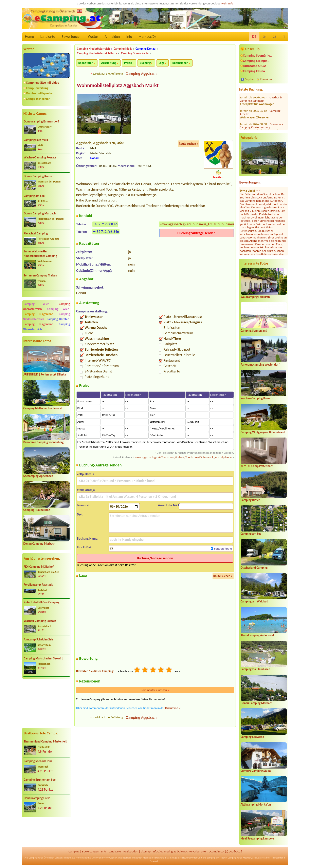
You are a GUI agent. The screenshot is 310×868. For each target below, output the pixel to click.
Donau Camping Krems (38, 176)
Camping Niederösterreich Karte (97, 53)
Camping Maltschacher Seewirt (43, 408)
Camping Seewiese (252, 737)
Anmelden (112, 37)
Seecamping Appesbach (38, 476)
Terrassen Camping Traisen (41, 275)
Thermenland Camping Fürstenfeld (46, 741)
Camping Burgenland (39, 314)
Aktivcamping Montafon (256, 805)
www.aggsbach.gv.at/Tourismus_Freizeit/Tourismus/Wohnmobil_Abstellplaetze (218, 224)
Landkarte (48, 37)
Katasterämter (263, 858)
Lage (162, 63)
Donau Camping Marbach (40, 213)
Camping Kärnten (58, 319)
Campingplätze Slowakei (179, 858)
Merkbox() (147, 37)
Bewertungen (71, 37)
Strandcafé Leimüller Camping (261, 120)
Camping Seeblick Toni (38, 761)
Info (129, 37)
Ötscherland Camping (254, 568)
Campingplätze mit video (43, 83)
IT (284, 37)
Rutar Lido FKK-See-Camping (42, 602)
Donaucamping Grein (37, 798)
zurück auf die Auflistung (108, 74)
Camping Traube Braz (37, 510)
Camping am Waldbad (254, 601)
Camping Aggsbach (141, 74)
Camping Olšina (254, 71)
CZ (274, 37)
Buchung (145, 63)
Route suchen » (189, 144)
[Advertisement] (47, 703)
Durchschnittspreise (39, 93)
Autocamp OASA (255, 66)
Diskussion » (173, 708)
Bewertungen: (250, 182)
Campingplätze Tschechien (129, 858)
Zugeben (250, 79)
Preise (128, 63)
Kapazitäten (86, 63)
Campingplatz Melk (36, 140)
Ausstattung (109, 63)
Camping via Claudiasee (256, 669)
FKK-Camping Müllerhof (39, 567)
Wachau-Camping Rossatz (40, 157)
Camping (74, 851)
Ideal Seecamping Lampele (257, 838)
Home (30, 37)
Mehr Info (227, 3)
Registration (131, 851)
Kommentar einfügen (155, 690)
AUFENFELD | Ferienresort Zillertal (45, 374)
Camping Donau (145, 49)
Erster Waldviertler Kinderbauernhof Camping (40, 254)
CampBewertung (37, 88)
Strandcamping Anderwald (257, 635)
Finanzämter (277, 858)
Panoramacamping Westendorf (260, 365)
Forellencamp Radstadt (38, 585)
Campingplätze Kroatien (240, 858)
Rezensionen (180, 63)
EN (265, 37)
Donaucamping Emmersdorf (41, 121)
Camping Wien (37, 304)
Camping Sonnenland (254, 331)
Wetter (93, 37)
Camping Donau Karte (135, 53)
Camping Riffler (250, 500)
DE (254, 37)
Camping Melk (123, 49)
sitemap (146, 851)
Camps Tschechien (38, 99)
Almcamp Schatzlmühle (39, 639)
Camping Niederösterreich (93, 49)
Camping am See (34, 196)
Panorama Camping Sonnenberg (44, 442)
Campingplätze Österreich (42, 858)
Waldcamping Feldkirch (255, 297)
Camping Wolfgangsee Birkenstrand (263, 432)
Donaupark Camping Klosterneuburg (262, 104)
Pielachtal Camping (36, 233)
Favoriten (266, 79)
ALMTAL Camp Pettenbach (257, 466)
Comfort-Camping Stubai (256, 771)
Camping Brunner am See (40, 780)
